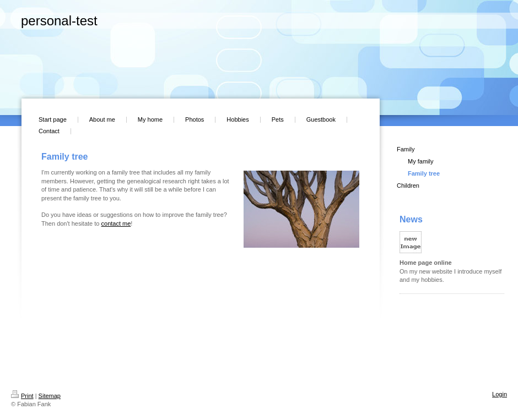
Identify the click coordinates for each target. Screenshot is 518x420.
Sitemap (50, 396)
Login (500, 394)
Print (22, 396)
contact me (116, 223)
